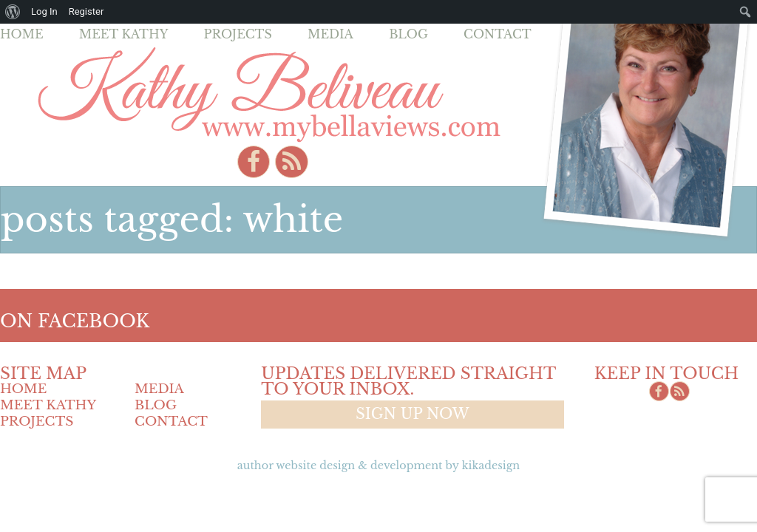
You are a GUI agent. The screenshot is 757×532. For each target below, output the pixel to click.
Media (330, 34)
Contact (498, 34)
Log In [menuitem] (44, 11)
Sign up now (412, 414)
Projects (238, 34)
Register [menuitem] (86, 11)
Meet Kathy (124, 34)
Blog (408, 34)
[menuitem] (13, 12)
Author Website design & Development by (378, 465)
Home (22, 34)
